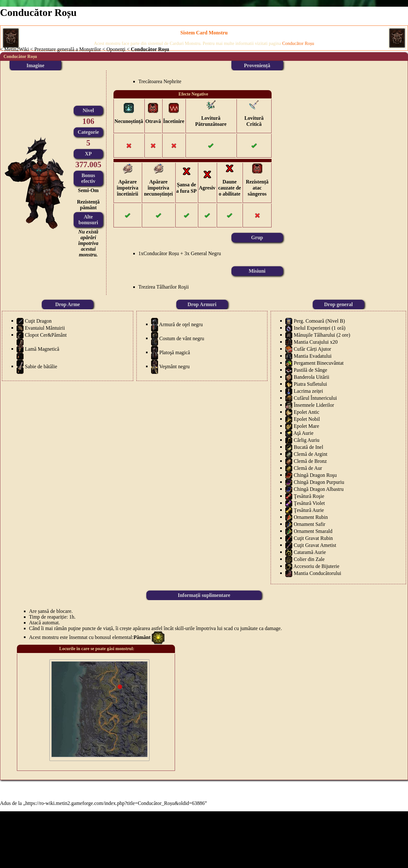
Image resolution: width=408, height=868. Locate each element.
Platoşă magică (175, 352)
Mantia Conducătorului (317, 573)
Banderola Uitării (311, 377)
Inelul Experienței (312, 328)
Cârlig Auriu (306, 440)
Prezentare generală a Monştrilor (68, 49)
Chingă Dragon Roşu (315, 475)
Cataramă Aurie (310, 552)
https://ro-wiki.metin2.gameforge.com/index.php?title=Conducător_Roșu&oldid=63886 (115, 803)
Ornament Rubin (311, 517)
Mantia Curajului (311, 342)
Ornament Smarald (313, 531)
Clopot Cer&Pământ (46, 335)
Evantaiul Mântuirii (45, 328)
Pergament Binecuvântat (319, 363)
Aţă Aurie (304, 433)
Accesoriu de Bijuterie (317, 566)
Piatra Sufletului (310, 384)
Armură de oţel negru (181, 324)
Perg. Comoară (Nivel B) (319, 321)
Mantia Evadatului (313, 356)
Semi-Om (88, 190)
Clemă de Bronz (310, 461)
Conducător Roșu (161, 253)
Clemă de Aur (308, 468)
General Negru (206, 253)
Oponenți (116, 49)
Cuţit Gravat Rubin (313, 538)
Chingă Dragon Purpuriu (319, 482)
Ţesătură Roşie (309, 496)
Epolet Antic (306, 412)
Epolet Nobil (307, 419)
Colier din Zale (309, 559)
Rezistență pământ (88, 205)
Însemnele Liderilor (314, 405)
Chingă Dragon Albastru (318, 489)
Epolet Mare (306, 426)
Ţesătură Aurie (309, 510)
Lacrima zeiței (308, 391)
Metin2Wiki (17, 49)
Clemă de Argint (310, 454)
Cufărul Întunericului (315, 398)
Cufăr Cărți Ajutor (312, 349)
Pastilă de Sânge (310, 370)
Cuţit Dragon (38, 321)
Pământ (142, 637)
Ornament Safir (309, 524)
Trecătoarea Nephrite (160, 81)
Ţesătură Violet (309, 503)
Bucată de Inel (308, 447)
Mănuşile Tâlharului (314, 335)
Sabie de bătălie (41, 366)
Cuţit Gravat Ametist (315, 545)
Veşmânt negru (174, 366)
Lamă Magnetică (42, 349)
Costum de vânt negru (182, 338)
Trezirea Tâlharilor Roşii (164, 287)
